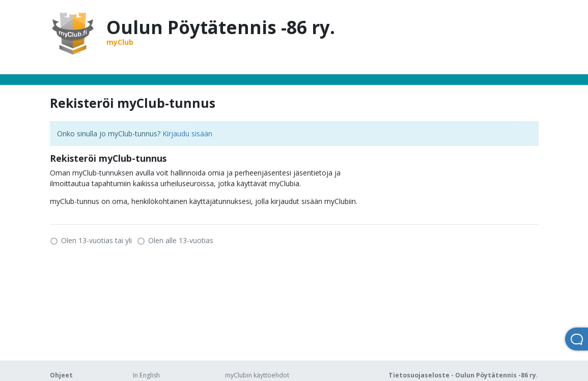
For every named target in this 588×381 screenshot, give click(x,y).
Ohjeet (61, 375)
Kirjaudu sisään (187, 134)
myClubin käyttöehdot (257, 375)
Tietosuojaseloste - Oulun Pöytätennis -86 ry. (463, 375)
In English (146, 375)
